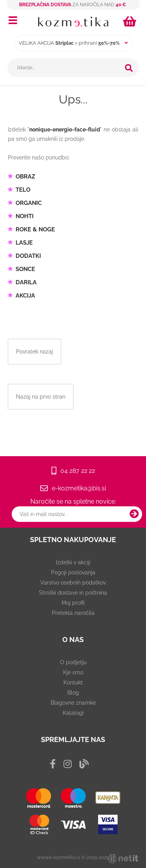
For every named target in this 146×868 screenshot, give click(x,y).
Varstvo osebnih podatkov (73, 583)
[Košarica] (131, 21)
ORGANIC (29, 203)
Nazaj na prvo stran (41, 397)
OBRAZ (25, 177)
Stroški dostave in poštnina (73, 593)
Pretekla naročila (73, 613)
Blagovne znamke (73, 703)
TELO (23, 190)
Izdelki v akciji (73, 562)
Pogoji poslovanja (73, 572)
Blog (73, 693)
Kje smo (73, 672)
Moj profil (73, 603)
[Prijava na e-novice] (134, 514)
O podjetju (73, 662)
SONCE (25, 269)
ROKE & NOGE (35, 229)
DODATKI (28, 256)
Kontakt (73, 682)
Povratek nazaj (34, 352)
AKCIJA (25, 296)
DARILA (26, 282)
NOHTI (25, 216)
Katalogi (73, 713)
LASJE (24, 243)
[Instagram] (68, 764)
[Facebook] (53, 764)
